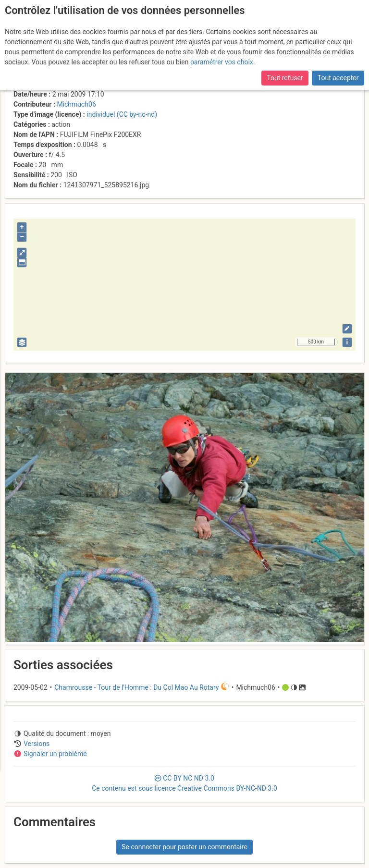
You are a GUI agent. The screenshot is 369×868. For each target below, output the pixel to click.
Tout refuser (285, 78)
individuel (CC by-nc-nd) (122, 114)
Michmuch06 (76, 104)
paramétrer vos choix (222, 62)
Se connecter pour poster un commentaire (184, 847)
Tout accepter (338, 78)
